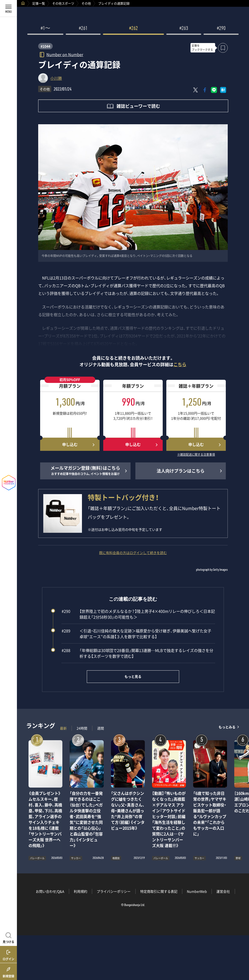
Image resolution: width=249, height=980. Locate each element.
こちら (180, 364)
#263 (184, 29)
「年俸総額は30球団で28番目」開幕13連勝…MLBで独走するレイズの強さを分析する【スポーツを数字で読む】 (137, 653)
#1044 (45, 46)
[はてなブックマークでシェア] (223, 90)
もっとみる (227, 727)
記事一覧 (39, 3)
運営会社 (223, 891)
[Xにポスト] (196, 90)
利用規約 (81, 891)
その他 (86, 3)
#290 (221, 29)
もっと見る (133, 676)
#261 (83, 29)
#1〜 (45, 29)
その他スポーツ (63, 3)
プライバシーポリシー (114, 891)
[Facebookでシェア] (205, 90)
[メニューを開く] (8, 8)
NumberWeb (197, 891)
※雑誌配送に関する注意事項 (196, 455)
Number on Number (65, 54)
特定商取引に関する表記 (159, 891)
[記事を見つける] (8, 937)
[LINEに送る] (214, 90)
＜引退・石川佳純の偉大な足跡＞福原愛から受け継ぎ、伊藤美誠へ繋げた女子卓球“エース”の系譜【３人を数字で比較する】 (136, 634)
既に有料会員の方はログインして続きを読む (133, 553)
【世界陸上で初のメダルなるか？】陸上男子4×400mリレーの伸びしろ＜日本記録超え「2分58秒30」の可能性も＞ (138, 614)
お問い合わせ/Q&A (50, 891)
